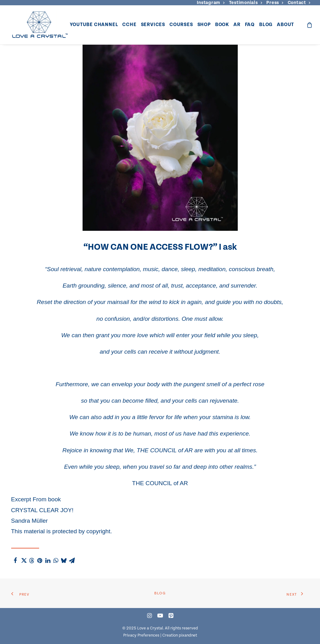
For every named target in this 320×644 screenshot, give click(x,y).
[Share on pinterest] (40, 561)
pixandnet (188, 635)
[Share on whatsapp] (56, 561)
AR (237, 25)
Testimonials (246, 3)
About (285, 25)
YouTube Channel (94, 25)
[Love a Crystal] (40, 25)
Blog (266, 25)
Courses (181, 25)
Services (153, 25)
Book (222, 25)
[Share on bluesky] (64, 561)
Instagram (211, 3)
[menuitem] (211, 3)
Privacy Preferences (141, 635)
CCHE (129, 25)
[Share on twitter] (24, 561)
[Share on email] (72, 561)
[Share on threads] (32, 561)
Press (275, 3)
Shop (204, 25)
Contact (299, 3)
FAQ (250, 25)
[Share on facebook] (16, 561)
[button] (149, 616)
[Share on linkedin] (48, 561)
